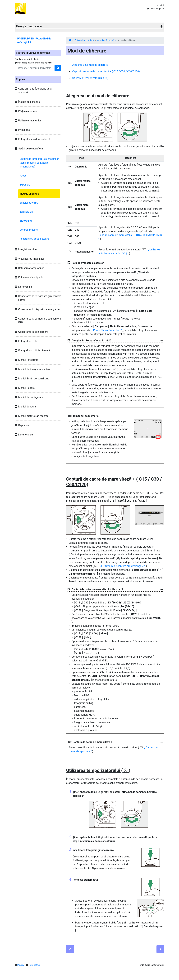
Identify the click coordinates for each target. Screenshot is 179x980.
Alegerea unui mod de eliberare (90, 65)
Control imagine (29, 230)
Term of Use (34, 965)
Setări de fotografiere (107, 40)
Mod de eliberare (29, 194)
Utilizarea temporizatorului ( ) (90, 78)
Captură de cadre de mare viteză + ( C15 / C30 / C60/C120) (106, 71)
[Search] (34, 68)
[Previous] (70, 949)
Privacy (21, 965)
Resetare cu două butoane (35, 239)
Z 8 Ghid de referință (84, 40)
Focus (23, 176)
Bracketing (26, 221)
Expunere (25, 185)
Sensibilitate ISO (29, 203)
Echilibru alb (27, 212)
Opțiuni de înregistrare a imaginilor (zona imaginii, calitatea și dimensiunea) (39, 163)
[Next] (160, 949)
